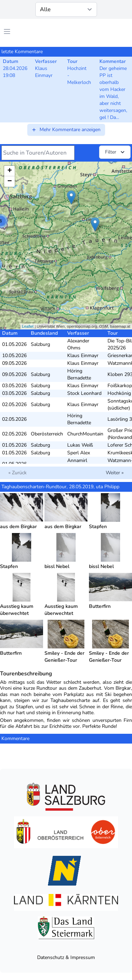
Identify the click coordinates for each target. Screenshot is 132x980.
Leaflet (28, 326)
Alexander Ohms (78, 344)
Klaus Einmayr (83, 356)
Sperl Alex (79, 453)
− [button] (10, 182)
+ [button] (10, 171)
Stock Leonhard (84, 393)
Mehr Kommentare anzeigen (66, 130)
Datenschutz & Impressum (66, 957)
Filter (116, 152)
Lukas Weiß (80, 445)
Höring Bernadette (79, 374)
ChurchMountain (85, 434)
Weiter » (115, 473)
